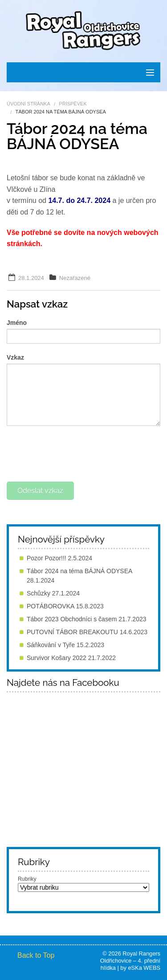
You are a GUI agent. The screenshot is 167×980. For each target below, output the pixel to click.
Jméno (17, 323)
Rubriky (27, 879)
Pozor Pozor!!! (47, 558)
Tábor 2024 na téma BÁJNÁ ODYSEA (79, 571)
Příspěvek (73, 104)
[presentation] (74, 452)
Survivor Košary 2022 (57, 658)
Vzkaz (15, 357)
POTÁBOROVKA (51, 606)
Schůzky (39, 593)
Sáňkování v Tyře (51, 645)
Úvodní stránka (29, 104)
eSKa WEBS (144, 968)
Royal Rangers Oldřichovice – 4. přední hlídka (130, 961)
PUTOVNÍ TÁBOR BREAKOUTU (72, 632)
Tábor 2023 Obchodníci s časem (72, 619)
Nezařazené (75, 278)
